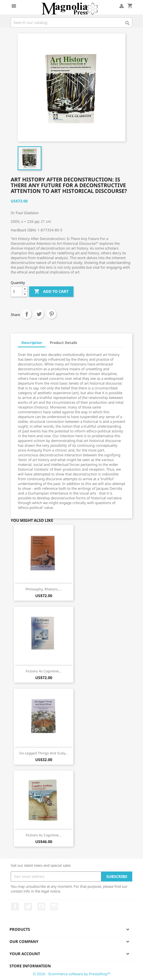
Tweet (39, 314)
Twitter (28, 907)
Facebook (15, 907)
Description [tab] (32, 343)
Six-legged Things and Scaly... (44, 753)
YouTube (41, 907)
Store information (30, 966)
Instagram (54, 907)
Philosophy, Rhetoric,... (44, 589)
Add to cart (51, 292)
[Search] (71, 22)
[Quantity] (16, 292)
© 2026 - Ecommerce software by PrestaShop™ (72, 974)
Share (27, 314)
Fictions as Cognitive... (44, 671)
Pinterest (51, 314)
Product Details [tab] (64, 343)
